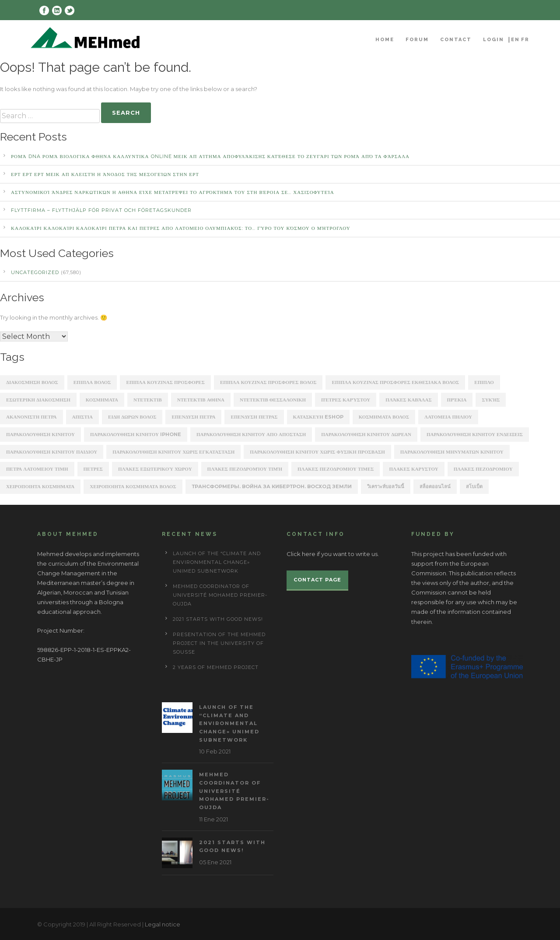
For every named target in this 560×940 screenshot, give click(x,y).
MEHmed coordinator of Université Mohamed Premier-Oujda (220, 595)
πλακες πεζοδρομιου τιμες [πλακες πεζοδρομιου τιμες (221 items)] (336, 469)
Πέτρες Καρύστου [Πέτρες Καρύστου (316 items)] (346, 400)
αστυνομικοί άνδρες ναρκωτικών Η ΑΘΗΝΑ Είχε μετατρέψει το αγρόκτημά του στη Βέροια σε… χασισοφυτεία (173, 192)
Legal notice (163, 924)
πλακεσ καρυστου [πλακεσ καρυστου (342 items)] (413, 469)
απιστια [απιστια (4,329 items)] (83, 417)
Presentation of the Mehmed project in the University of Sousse (219, 643)
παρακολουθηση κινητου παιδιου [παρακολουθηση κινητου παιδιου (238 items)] (52, 452)
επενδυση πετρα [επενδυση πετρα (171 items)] (193, 417)
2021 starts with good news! (218, 619)
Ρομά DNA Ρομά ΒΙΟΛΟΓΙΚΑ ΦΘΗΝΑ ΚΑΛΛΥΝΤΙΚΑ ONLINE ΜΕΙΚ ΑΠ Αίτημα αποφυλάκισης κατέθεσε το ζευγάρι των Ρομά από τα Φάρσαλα (210, 156)
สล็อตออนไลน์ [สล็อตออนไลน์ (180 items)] (435, 486)
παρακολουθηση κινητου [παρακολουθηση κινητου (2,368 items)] (40, 434)
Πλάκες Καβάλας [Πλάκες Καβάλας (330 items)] (408, 400)
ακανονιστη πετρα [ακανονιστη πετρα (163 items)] (31, 417)
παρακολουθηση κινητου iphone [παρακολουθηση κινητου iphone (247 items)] (136, 434)
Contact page (317, 580)
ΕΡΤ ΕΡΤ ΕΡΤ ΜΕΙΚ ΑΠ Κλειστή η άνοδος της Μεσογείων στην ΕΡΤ (105, 174)
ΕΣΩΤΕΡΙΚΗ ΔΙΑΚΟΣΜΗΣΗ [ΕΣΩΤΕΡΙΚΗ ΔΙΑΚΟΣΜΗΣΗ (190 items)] (38, 400)
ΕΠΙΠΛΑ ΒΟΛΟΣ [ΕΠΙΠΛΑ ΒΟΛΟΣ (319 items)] (92, 382)
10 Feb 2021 (215, 751)
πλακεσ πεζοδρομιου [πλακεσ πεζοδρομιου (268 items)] (483, 469)
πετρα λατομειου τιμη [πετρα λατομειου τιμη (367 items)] (37, 469)
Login (493, 40)
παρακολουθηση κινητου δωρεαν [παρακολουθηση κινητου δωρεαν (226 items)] (366, 434)
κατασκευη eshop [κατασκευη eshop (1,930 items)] (318, 417)
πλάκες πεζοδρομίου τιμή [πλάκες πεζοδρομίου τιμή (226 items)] (245, 469)
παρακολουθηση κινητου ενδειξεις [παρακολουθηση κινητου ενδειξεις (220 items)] (475, 434)
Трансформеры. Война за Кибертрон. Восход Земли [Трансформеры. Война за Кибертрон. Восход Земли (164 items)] (272, 486)
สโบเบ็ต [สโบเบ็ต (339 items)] (474, 486)
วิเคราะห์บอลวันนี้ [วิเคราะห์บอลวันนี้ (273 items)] (386, 486)
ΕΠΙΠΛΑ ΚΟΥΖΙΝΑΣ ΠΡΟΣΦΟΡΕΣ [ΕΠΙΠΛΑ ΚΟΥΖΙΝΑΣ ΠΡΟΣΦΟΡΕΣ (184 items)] (165, 382)
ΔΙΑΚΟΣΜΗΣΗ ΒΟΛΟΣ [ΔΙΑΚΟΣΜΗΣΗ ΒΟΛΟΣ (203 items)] (32, 382)
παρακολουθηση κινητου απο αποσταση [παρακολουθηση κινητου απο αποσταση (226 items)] (251, 434)
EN (515, 40)
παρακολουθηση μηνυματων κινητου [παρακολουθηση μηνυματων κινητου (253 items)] (452, 452)
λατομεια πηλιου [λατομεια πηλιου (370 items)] (448, 417)
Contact (456, 40)
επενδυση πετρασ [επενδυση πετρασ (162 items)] (254, 417)
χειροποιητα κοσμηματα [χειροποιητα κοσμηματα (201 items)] (40, 486)
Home (385, 40)
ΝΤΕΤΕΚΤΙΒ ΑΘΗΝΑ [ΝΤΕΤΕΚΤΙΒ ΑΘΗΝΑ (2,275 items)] (201, 400)
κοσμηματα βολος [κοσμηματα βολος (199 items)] (384, 417)
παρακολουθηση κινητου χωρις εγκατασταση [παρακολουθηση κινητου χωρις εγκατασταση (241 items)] (173, 452)
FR (525, 40)
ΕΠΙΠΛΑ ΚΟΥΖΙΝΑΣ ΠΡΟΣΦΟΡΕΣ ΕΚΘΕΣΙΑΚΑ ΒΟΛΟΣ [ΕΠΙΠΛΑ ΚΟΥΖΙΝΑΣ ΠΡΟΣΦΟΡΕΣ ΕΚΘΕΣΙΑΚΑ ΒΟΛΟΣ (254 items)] (395, 382)
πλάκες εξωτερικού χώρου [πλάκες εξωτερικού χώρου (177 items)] (155, 469)
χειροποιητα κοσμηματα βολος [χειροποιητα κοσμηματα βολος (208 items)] (133, 486)
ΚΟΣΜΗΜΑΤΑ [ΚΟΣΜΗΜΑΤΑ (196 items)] (102, 400)
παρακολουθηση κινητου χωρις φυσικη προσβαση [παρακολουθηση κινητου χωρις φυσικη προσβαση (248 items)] (317, 452)
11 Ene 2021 (213, 819)
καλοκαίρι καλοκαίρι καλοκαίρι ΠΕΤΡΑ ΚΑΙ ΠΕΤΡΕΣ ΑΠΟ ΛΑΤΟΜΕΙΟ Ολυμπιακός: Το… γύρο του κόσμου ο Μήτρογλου (181, 228)
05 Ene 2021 (215, 862)
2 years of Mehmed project (216, 667)
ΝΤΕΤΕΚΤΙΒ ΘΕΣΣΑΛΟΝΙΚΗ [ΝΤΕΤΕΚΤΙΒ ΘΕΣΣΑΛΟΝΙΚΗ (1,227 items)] (273, 400)
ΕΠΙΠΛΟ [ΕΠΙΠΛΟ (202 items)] (484, 382)
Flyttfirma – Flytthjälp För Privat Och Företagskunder (101, 210)
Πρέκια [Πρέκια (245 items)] (457, 400)
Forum (417, 40)
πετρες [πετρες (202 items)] (93, 469)
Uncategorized (35, 272)
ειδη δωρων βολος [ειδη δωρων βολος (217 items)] (132, 417)
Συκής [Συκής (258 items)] (491, 400)
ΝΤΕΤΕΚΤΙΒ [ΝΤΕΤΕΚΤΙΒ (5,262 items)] (148, 400)
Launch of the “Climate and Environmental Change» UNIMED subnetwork (217, 562)
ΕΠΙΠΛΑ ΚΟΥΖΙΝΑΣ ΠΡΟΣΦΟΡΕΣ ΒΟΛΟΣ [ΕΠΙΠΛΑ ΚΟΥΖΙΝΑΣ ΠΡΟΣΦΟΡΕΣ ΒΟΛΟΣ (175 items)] (268, 382)
